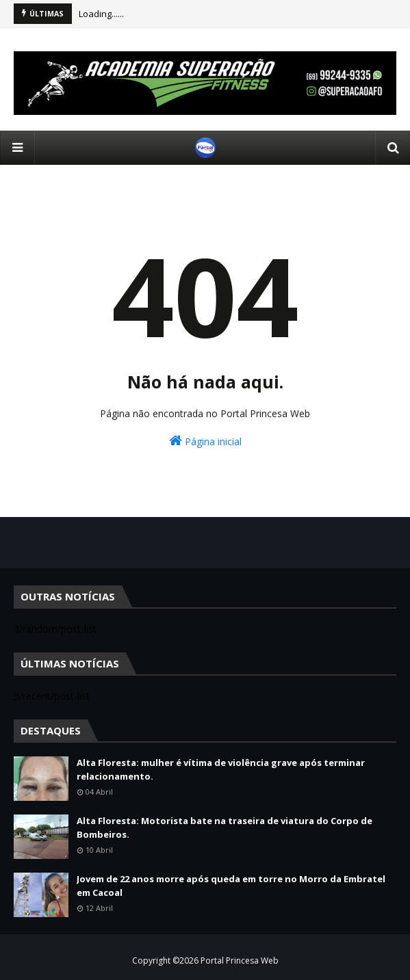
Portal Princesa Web (240, 961)
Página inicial (205, 441)
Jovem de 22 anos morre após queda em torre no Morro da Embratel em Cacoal (231, 886)
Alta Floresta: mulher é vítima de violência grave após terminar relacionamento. (221, 769)
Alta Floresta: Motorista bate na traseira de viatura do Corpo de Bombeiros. (225, 827)
